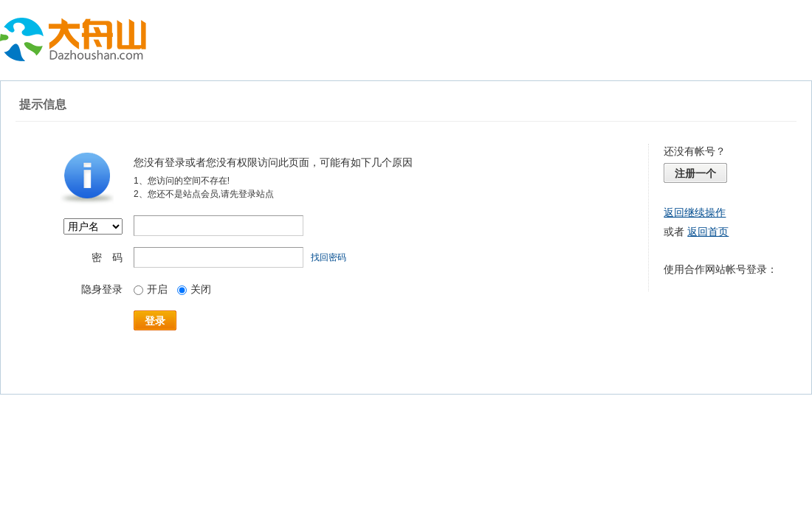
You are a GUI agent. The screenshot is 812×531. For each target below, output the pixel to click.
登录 (155, 321)
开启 (151, 289)
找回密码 (328, 257)
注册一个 (695, 173)
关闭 (194, 289)
